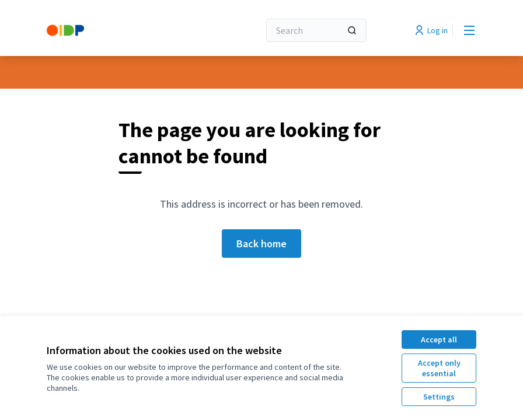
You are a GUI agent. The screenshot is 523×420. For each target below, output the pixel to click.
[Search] (316, 30)
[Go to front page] (124, 30)
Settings (439, 397)
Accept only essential (439, 368)
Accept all (439, 339)
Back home (261, 244)
